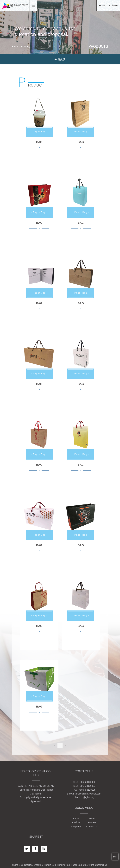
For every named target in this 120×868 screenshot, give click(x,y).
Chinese (113, 6)
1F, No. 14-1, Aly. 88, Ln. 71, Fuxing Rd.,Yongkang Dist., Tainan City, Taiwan (36, 790)
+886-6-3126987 (87, 786)
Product (76, 822)
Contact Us (92, 826)
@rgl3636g (89, 797)
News (92, 819)
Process (92, 822)
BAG (39, 142)
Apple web (36, 801)
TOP (115, 857)
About (76, 819)
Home (102, 6)
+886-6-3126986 (87, 782)
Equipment (76, 826)
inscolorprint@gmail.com (89, 794)
